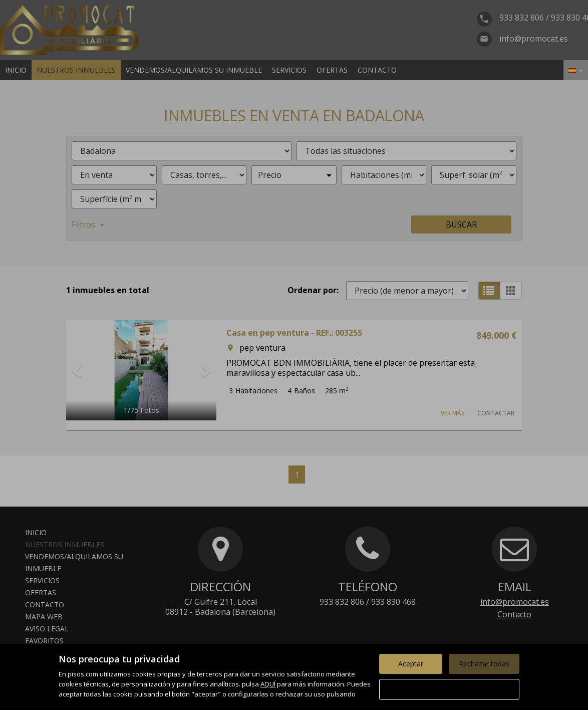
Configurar (449, 689)
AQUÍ (268, 684)
